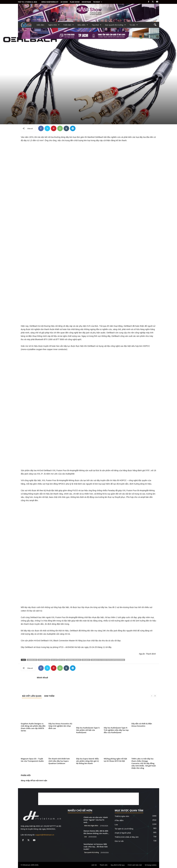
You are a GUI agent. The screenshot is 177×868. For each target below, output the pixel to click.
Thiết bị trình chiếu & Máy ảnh (127, 837)
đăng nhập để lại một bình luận (34, 781)
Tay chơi (97, 25)
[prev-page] (152, 696)
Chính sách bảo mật (135, 865)
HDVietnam (86, 2)
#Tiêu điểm (119, 820)
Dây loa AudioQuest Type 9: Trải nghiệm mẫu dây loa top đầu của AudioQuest (116, 730)
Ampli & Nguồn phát (123, 833)
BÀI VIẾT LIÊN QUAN (32, 696)
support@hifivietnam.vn (45, 835)
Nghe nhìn (54, 25)
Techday (98, 2)
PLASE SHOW (75, 2)
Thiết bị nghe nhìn (122, 816)
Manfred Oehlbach (74, 660)
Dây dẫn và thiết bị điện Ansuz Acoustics (142, 725)
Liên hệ (94, 865)
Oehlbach (86, 660)
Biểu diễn (83, 25)
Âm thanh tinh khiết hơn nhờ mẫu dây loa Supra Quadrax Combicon (59, 761)
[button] (155, 25)
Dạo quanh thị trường (115, 25)
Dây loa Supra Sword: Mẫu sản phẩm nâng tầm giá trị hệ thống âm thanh (88, 761)
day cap (54, 660)
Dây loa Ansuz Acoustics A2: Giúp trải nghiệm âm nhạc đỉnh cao (60, 726)
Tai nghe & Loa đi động (124, 829)
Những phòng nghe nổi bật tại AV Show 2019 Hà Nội (115, 760)
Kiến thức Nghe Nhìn (91, 826)
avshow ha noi (44, 660)
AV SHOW (64, 2)
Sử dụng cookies (151, 865)
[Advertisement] (88, 799)
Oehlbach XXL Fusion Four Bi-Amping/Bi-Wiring (108, 660)
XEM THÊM (49, 696)
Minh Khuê (43, 677)
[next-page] (155, 696)
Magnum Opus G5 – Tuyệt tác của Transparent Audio (32, 760)
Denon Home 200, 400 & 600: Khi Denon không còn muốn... (96, 832)
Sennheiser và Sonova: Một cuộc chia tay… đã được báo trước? (96, 847)
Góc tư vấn (119, 841)
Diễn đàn (40, 25)
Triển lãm (69, 25)
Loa (86, 837)
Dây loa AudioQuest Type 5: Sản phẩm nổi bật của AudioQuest (88, 730)
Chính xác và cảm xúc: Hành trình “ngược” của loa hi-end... (96, 820)
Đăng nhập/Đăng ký (50, 2)
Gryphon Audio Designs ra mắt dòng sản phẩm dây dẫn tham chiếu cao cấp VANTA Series (33, 727)
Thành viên (104, 865)
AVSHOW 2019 (32, 660)
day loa (62, 660)
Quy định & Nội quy (118, 865)
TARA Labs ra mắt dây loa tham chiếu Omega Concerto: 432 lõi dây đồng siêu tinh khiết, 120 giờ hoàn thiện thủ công (144, 763)
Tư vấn (134, 25)
